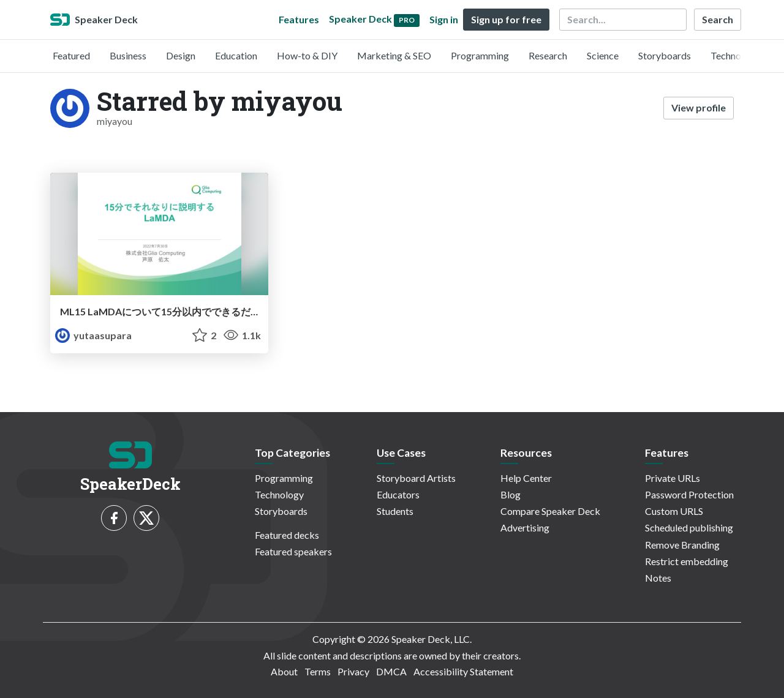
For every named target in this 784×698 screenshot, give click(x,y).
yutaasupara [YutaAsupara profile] (93, 335)
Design (181, 55)
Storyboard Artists (416, 478)
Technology (735, 55)
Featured (71, 55)
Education (236, 55)
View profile (699, 107)
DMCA (391, 671)
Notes (658, 578)
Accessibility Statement (463, 671)
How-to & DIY (307, 55)
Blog (511, 494)
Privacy (353, 671)
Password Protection (689, 494)
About (284, 671)
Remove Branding (682, 545)
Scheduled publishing (689, 527)
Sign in (444, 19)
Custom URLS (674, 511)
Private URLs (673, 478)
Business (128, 55)
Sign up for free (506, 19)
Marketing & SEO (394, 55)
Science (603, 55)
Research (548, 55)
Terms (318, 671)
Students (395, 511)
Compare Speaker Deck (550, 511)
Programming (480, 55)
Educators (398, 494)
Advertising (525, 527)
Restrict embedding (687, 561)
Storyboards (665, 55)
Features (299, 19)
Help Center (526, 478)
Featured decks (287, 535)
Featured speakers (293, 551)
